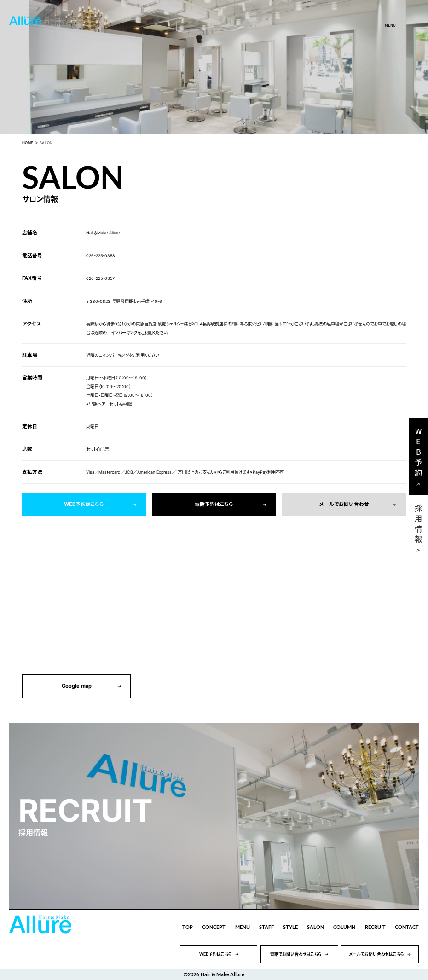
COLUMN (344, 927)
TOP (188, 927)
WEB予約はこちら (84, 504)
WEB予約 (418, 453)
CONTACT (407, 927)
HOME (28, 143)
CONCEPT (214, 927)
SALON (315, 927)
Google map (77, 686)
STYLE (290, 927)
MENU (243, 927)
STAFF (266, 927)
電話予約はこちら (214, 504)
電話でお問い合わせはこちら (296, 954)
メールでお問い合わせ (344, 504)
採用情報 (418, 525)
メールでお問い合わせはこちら (376, 954)
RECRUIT (375, 927)
